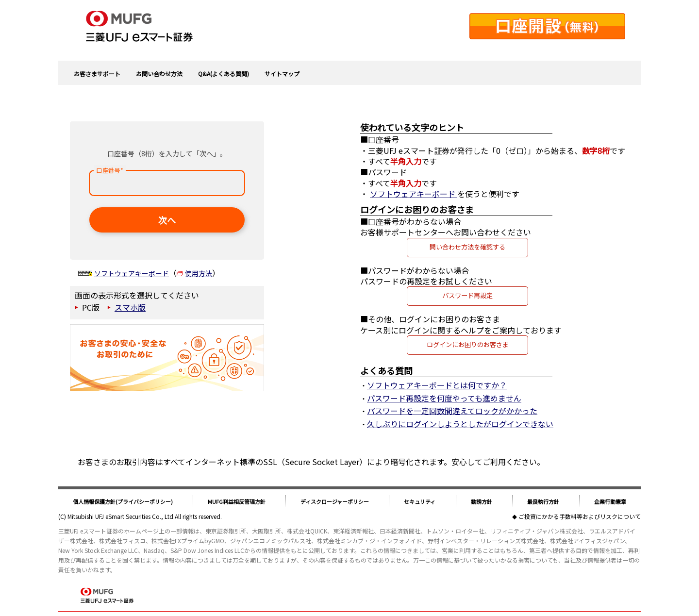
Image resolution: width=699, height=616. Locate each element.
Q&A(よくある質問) (224, 74)
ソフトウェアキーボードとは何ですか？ (437, 385)
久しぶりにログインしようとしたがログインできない (460, 424)
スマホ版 (130, 307)
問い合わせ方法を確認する (467, 247)
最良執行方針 (543, 501)
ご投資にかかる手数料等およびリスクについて (580, 516)
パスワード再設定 (467, 295)
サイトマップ (282, 74)
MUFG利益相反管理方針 (237, 501)
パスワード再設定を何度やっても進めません (444, 398)
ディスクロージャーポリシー (335, 501)
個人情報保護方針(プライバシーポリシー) (123, 501)
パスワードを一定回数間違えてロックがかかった (452, 411)
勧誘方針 (482, 501)
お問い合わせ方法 (159, 74)
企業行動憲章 (610, 501)
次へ (167, 220)
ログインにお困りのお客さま (468, 344)
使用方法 (199, 273)
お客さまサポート (97, 74)
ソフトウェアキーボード (132, 273)
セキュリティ (420, 501)
